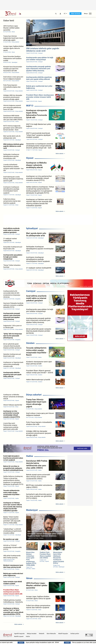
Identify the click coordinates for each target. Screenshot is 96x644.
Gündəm (30, 343)
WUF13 (30, 106)
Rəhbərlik (42, 634)
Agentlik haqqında (19, 634)
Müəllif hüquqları (63, 634)
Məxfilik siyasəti (19, 636)
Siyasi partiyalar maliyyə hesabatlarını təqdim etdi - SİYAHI (64, 642)
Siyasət (30, 158)
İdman (29, 578)
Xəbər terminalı (75, 14)
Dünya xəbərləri (34, 395)
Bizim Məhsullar (51, 634)
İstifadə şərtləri (75, 634)
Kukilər (28, 636)
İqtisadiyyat (32, 228)
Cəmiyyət (31, 291)
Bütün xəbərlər (60, 154)
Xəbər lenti (9, 21)
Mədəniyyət (32, 510)
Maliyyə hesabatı (32, 634)
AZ (65, 14)
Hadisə (30, 456)
